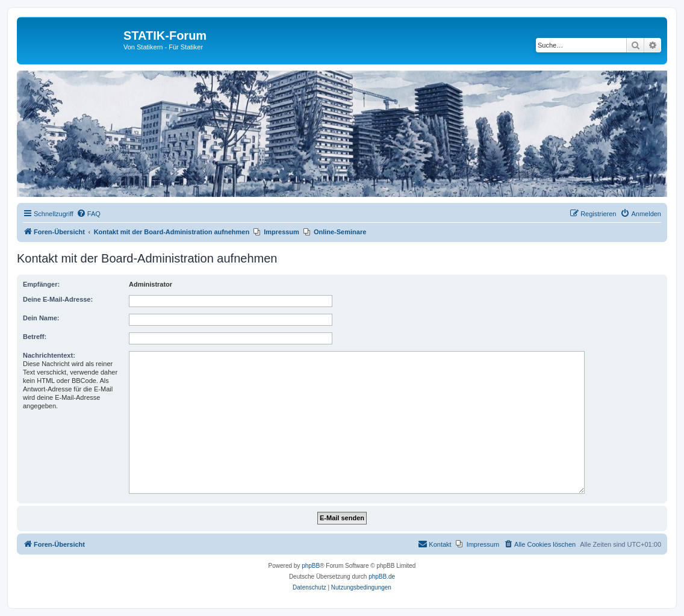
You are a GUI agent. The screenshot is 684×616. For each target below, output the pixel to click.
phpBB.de (382, 577)
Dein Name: (41, 318)
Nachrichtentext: (49, 355)
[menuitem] (89, 214)
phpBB (311, 566)
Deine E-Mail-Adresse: (58, 299)
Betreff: (35, 337)
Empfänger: (41, 284)
